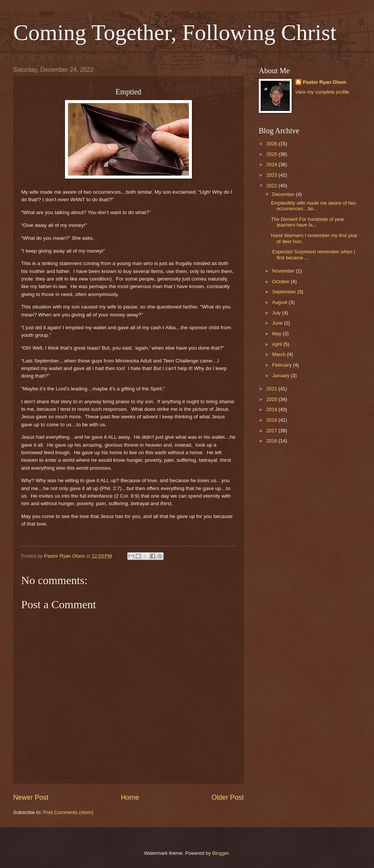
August (280, 302)
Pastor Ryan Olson (325, 82)
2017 (272, 431)
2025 (272, 154)
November (284, 271)
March (279, 354)
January (281, 375)
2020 (272, 399)
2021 (272, 389)
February (282, 365)
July (277, 313)
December (284, 194)
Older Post (228, 797)
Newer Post (31, 797)
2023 (272, 175)
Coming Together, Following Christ (175, 32)
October (281, 281)
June (278, 323)
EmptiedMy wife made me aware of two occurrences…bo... (313, 206)
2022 (272, 186)
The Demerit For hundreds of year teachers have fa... (308, 222)
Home (130, 797)
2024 (272, 164)
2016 (272, 441)
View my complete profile (322, 92)
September (285, 292)
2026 (272, 144)
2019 (272, 409)
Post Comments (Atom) (68, 812)
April (277, 344)
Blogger (221, 853)
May (277, 334)
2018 (272, 420)
